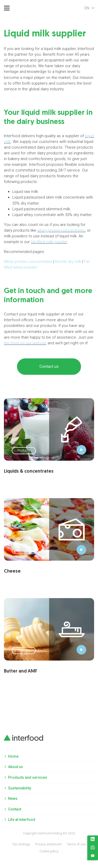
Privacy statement (48, 844)
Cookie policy (49, 851)
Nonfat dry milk (68, 262)
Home (13, 756)
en (89, 8)
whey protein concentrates (61, 230)
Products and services (28, 777)
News (13, 799)
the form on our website (25, 343)
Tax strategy (21, 844)
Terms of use (76, 844)
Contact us (49, 366)
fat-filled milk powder (49, 242)
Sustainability (20, 788)
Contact (15, 809)
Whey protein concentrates (28, 262)
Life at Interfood (22, 820)
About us (16, 767)
